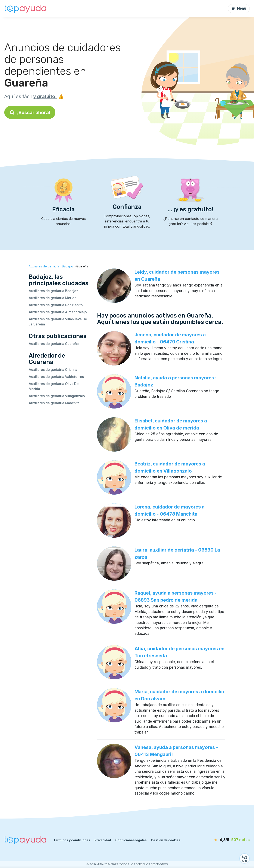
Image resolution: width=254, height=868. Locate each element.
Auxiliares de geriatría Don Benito (56, 305)
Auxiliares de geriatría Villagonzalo (57, 396)
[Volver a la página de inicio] (26, 9)
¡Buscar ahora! (30, 112)
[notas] (225, 840)
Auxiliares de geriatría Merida (52, 298)
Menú (239, 8)
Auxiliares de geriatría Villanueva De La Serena (58, 322)
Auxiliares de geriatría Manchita (54, 403)
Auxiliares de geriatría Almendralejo (58, 312)
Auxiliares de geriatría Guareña (54, 344)
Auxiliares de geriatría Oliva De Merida (54, 386)
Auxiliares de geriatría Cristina (53, 370)
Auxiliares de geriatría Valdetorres (56, 377)
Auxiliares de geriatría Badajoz (53, 291)
